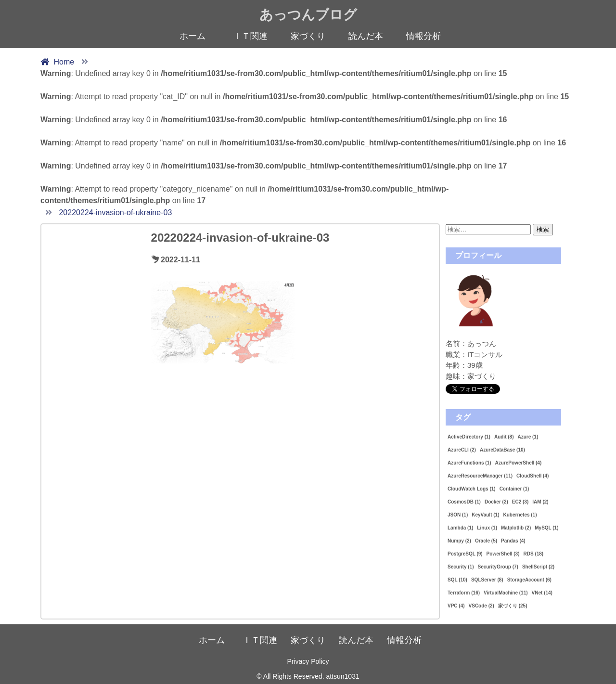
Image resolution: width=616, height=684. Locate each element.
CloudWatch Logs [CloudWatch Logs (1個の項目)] (472, 489)
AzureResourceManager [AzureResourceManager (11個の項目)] (480, 476)
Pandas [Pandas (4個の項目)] (513, 541)
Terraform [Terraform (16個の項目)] (464, 593)
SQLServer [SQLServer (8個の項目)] (487, 580)
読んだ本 (366, 36)
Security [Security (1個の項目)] (461, 567)
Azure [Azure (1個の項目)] (528, 437)
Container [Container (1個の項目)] (514, 489)
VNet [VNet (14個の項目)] (542, 593)
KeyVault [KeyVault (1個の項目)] (485, 515)
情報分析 (423, 36)
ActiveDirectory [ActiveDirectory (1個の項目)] (469, 437)
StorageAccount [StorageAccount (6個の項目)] (529, 580)
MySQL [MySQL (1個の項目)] (546, 528)
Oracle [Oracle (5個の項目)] (486, 541)
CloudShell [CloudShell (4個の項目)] (533, 476)
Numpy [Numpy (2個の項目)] (459, 541)
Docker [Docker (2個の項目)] (496, 502)
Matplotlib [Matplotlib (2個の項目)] (516, 528)
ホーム (192, 36)
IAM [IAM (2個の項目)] (540, 502)
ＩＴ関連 (250, 36)
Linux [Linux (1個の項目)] (487, 528)
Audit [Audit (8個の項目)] (504, 437)
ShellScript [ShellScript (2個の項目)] (538, 567)
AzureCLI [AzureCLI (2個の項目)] (462, 450)
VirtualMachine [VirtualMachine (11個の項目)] (506, 593)
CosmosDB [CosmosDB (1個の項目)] (464, 502)
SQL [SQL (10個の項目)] (457, 580)
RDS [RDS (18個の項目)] (534, 554)
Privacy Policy (308, 661)
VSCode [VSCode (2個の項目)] (481, 606)
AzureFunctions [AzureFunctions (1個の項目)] (469, 463)
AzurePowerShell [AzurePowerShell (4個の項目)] (519, 463)
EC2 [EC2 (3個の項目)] (520, 502)
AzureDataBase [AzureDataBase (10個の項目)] (502, 450)
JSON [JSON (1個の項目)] (458, 515)
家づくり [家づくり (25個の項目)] (513, 606)
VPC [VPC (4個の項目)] (456, 606)
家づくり (308, 36)
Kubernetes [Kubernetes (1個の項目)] (520, 515)
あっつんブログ (308, 15)
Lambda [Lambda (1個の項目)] (460, 528)
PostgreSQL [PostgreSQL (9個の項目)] (465, 554)
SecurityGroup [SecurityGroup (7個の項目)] (498, 567)
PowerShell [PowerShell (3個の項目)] (503, 554)
